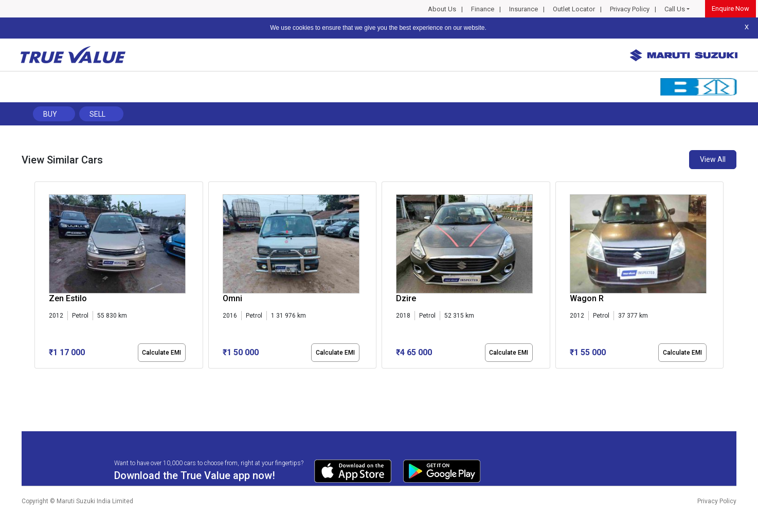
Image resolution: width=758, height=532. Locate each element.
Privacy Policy (630, 9)
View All (713, 159)
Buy (50, 114)
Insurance (524, 9)
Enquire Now (730, 8)
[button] (38, 377)
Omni (232, 298)
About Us (442, 9)
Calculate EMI (161, 353)
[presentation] (40, 277)
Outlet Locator (574, 9)
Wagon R (587, 298)
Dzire (406, 298)
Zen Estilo (68, 298)
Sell (97, 114)
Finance (483, 9)
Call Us (675, 9)
